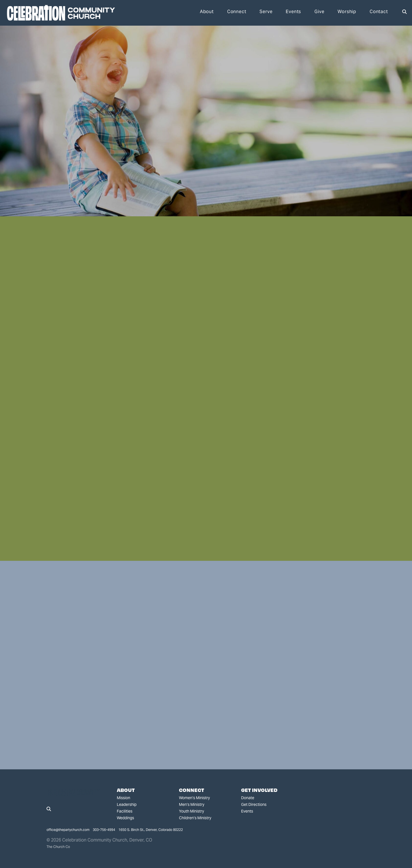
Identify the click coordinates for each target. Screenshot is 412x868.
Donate (248, 798)
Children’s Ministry (195, 818)
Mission (123, 798)
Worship (347, 12)
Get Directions (254, 804)
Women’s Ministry (194, 798)
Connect (237, 12)
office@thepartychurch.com (68, 830)
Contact (379, 12)
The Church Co (58, 847)
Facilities (125, 811)
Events (293, 12)
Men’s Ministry (192, 804)
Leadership (127, 804)
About (207, 12)
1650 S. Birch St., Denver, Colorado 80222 (151, 830)
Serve (266, 12)
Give (319, 12)
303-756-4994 (104, 830)
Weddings (125, 818)
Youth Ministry (192, 811)
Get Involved (259, 790)
